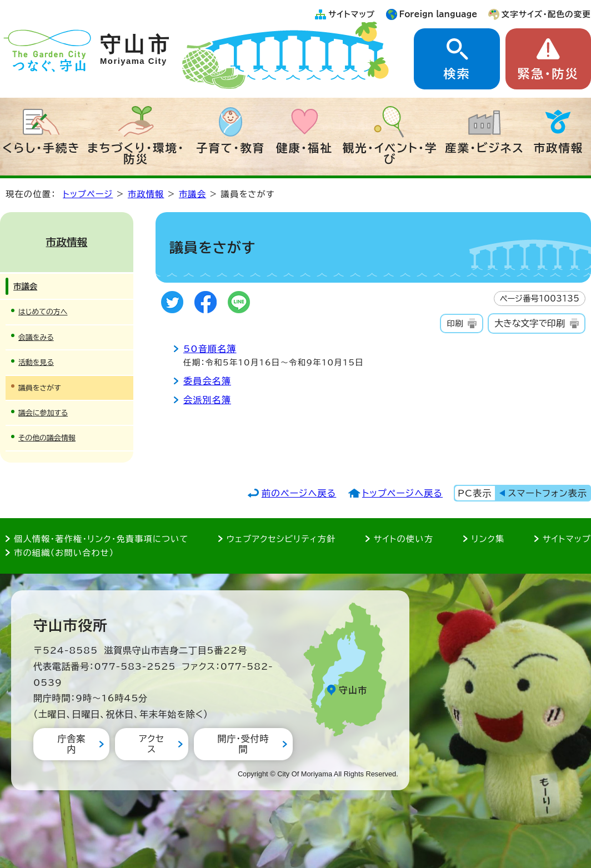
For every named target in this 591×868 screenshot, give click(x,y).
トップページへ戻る (402, 493)
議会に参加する (43, 413)
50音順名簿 (210, 349)
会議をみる (36, 337)
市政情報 (559, 148)
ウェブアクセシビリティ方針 (281, 539)
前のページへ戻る (299, 493)
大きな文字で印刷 (530, 323)
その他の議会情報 (47, 438)
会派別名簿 (207, 400)
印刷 (455, 323)
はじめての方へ (43, 312)
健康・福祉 (304, 148)
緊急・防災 (548, 74)
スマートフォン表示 (548, 493)
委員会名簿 (207, 381)
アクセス (151, 744)
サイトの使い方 (404, 539)
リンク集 (488, 539)
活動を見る (36, 362)
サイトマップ (352, 14)
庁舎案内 (71, 744)
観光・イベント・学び (390, 153)
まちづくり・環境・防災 (136, 153)
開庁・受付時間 (243, 744)
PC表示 (475, 493)
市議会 (192, 194)
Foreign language (439, 14)
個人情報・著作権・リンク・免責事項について (101, 539)
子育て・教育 (231, 148)
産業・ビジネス (485, 148)
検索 (457, 74)
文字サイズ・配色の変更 (546, 14)
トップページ (88, 194)
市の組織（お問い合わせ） (64, 553)
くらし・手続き (41, 148)
